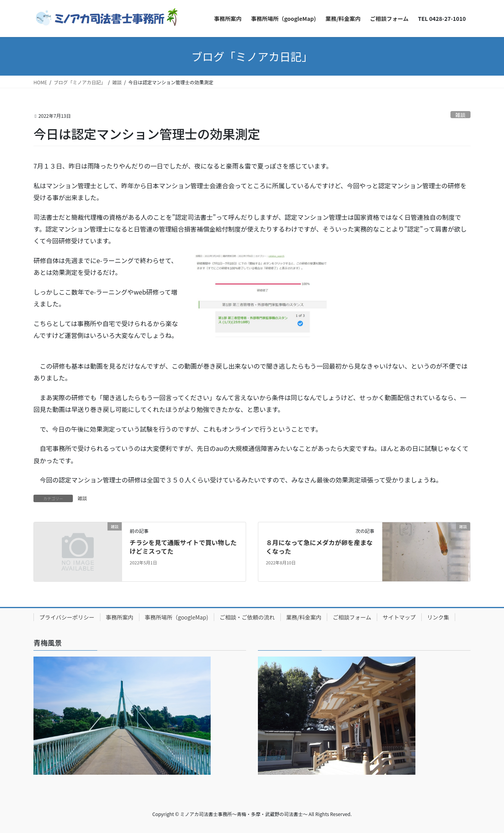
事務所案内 (120, 617)
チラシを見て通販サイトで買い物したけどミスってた (183, 547)
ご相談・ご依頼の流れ (247, 617)
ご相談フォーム (352, 617)
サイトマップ (399, 617)
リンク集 (438, 617)
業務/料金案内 (304, 617)
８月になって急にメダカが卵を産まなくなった (319, 547)
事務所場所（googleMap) (177, 617)
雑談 (461, 115)
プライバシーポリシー (67, 617)
